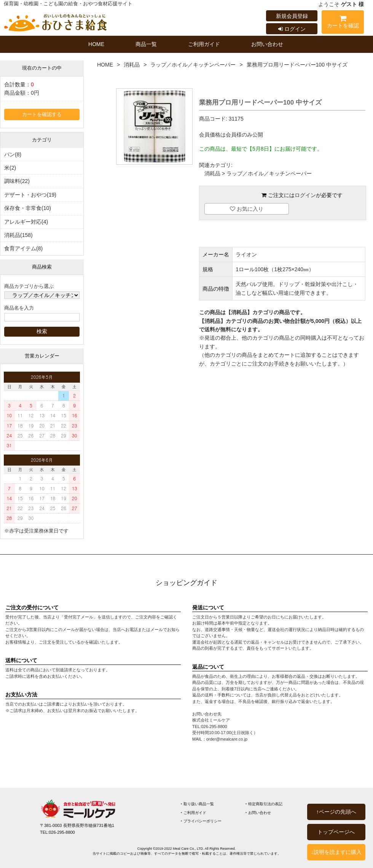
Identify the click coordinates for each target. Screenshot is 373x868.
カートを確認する (42, 114)
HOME (96, 44)
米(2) (10, 168)
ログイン (292, 29)
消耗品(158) (18, 235)
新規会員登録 (292, 16)
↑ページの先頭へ (336, 812)
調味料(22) (17, 181)
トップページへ (336, 832)
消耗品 (132, 65)
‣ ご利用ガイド (194, 813)
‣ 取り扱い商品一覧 (197, 804)
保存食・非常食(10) (28, 208)
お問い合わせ (267, 44)
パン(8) (13, 154)
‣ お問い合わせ (258, 813)
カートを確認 (343, 23)
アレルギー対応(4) (26, 222)
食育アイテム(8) (23, 248)
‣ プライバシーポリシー (201, 821)
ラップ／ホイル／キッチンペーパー (193, 65)
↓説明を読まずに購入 (336, 852)
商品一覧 (146, 44)
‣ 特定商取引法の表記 (264, 804)
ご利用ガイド (204, 44)
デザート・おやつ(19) (30, 195)
